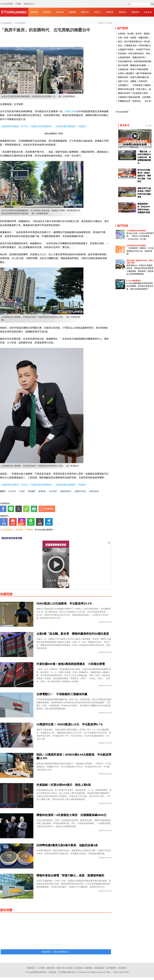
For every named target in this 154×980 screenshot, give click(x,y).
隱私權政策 (100, 968)
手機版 (18, 1)
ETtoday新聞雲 (6, 1)
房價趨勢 (32, 491)
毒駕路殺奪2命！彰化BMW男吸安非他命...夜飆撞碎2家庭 (144, 208)
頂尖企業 (60, 12)
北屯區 (22, 491)
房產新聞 (135, 12)
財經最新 (47, 12)
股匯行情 (85, 12)
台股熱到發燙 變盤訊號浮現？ (132, 57)
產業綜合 (123, 12)
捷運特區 (42, 491)
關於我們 (51, 968)
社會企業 (148, 12)
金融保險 (72, 12)
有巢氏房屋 (70, 111)
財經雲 (14, 12)
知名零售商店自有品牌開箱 (136, 246)
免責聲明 (122, 968)
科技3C (97, 12)
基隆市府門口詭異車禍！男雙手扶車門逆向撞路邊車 (144, 193)
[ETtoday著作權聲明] (44, 530)
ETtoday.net (83, 972)
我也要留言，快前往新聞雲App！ (56, 952)
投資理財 (35, 12)
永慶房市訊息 (80, 491)
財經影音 (110, 12)
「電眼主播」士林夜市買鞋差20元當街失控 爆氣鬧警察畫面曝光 (144, 157)
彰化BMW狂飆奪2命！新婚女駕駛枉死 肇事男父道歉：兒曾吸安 (144, 176)
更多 (148, 126)
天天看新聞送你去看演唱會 (136, 231)
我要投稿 (31, 968)
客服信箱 (79, 968)
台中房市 (12, 491)
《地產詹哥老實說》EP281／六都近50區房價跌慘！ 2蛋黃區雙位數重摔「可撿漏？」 (45, 126)
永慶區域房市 (66, 491)
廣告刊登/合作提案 (65, 968)
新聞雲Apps (29, 1)
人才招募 (41, 968)
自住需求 (53, 491)
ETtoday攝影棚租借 (133, 281)
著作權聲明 (111, 968)
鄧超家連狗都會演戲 (12, 538)
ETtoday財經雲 (122, 112)
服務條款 (89, 968)
